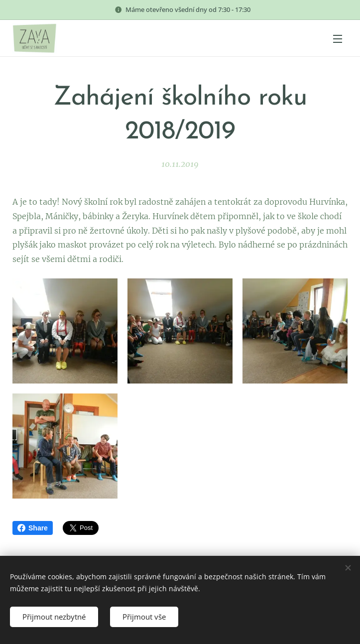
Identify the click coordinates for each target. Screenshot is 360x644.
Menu (338, 39)
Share (33, 528)
